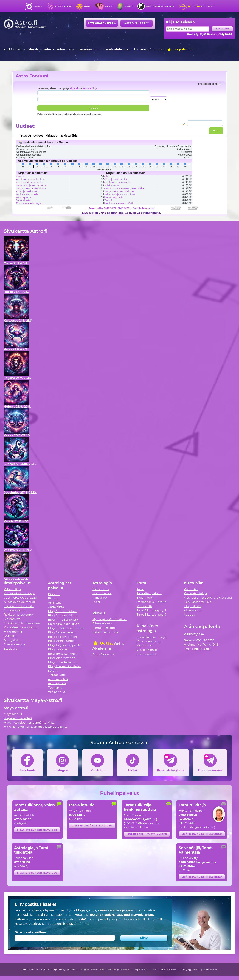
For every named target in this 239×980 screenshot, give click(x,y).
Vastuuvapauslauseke (165, 969)
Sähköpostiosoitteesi (31, 932)
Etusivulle (11, 649)
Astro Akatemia (103, 654)
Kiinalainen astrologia (160, 6)
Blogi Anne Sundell (62, 641)
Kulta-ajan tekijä (195, 593)
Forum (53, 671)
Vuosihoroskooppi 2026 (20, 598)
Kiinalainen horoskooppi (21, 627)
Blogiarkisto (192, 606)
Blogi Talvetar (58, 649)
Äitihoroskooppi (15, 610)
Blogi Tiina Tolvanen (62, 662)
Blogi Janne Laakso (62, 632)
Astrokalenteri (102, 23)
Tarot (109, 6)
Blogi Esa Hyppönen (62, 637)
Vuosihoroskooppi (149, 641)
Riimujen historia (104, 628)
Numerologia (63, 6)
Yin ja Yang (144, 645)
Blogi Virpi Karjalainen (64, 624)
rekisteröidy (90, 88)
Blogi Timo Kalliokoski (63, 620)
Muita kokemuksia (27, 194)
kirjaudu (75, 88)
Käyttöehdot (141, 969)
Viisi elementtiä (148, 650)
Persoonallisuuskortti (152, 602)
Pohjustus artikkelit (198, 602)
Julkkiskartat (24, 200)
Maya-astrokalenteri (18, 718)
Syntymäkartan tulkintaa (31, 188)
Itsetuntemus (91, 50)
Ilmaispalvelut (40, 50)
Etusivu (37, 6)
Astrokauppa (137, 23)
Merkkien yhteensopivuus (22, 623)
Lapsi (131, 50)
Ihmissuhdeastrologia (29, 182)
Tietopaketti (56, 675)
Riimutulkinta (102, 623)
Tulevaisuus (66, 50)
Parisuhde (114, 50)
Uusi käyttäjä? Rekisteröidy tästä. (210, 34)
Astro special (24, 197)
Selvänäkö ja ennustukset (32, 185)
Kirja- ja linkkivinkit (28, 191)
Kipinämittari (13, 619)
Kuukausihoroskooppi (19, 593)
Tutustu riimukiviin (106, 632)
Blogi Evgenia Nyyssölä (64, 645)
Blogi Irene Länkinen (63, 654)
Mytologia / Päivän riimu (110, 619)
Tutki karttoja (15, 50)
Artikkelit (10, 636)
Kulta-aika (201, 6)
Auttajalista (12, 640)
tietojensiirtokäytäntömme (69, 924)
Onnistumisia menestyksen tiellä (124, 188)
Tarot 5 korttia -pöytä (151, 610)
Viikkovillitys (12, 589)
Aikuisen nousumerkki (20, 602)
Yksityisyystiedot (190, 969)
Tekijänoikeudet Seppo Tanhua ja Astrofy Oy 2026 (48, 969)
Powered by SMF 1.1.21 (102, 208)
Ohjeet (108, 176)
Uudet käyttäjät (114, 197)
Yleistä (20, 176)
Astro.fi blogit (151, 50)
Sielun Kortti (145, 598)
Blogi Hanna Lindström (65, 666)
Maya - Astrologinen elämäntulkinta (29, 723)
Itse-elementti (147, 654)
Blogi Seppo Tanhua (62, 611)
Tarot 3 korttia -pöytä (151, 615)
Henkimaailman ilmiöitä (31, 179)
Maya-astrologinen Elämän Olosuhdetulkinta (36, 727)
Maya (87, 6)
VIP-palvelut (179, 50)
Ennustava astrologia (29, 203)
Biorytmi (54, 594)
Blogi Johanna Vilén (62, 615)
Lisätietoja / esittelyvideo (37, 830)
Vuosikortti (144, 606)
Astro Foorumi (32, 76)
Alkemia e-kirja (14, 644)
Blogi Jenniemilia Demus (66, 628)
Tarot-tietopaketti (149, 593)
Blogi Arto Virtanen (62, 658)
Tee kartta (55, 688)
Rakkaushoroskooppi (19, 615)
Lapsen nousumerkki (19, 606)
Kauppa (189, 615)
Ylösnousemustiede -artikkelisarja (208, 598)
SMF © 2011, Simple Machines (136, 208)
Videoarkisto (193, 610)
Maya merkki (13, 632)
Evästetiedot (211, 969)
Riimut (129, 6)
